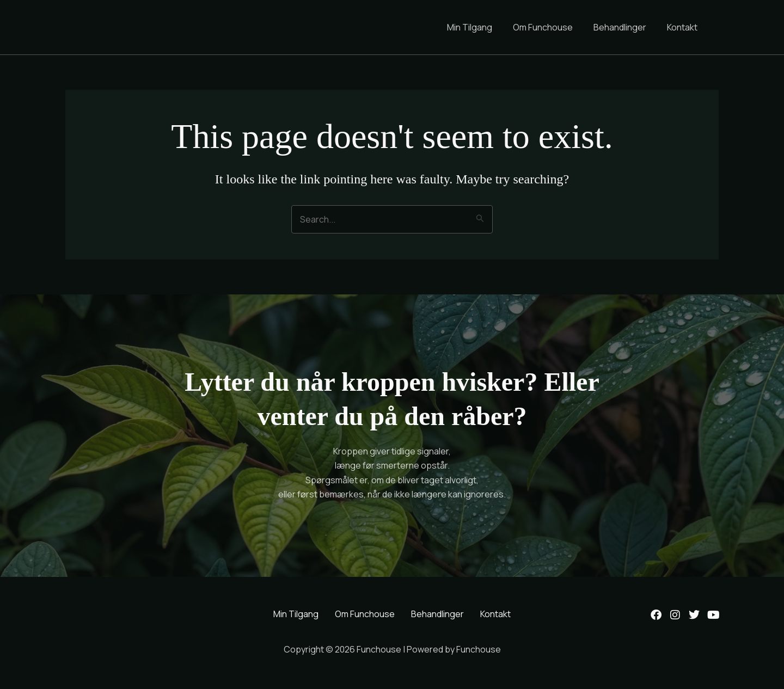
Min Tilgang (481, 27)
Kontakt (684, 27)
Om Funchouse (551, 27)
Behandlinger (625, 27)
